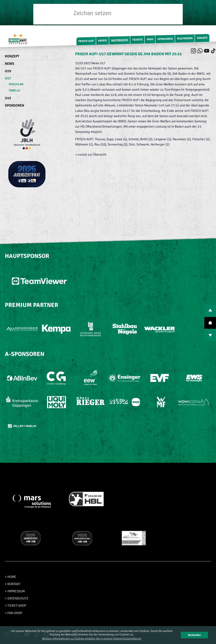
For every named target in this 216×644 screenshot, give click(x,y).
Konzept (12, 56)
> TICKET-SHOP (15, 606)
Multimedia (185, 38)
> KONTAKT (13, 584)
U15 (8, 98)
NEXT (210, 335)
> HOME (11, 577)
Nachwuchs (120, 40)
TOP (210, 323)
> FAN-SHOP (13, 613)
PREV (210, 310)
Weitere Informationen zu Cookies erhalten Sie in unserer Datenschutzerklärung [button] (92, 639)
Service (202, 38)
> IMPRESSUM (15, 591)
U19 (8, 71)
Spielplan (16, 84)
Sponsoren (165, 39)
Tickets (137, 40)
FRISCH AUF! (86, 41)
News (10, 64)
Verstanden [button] (194, 635)
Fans (150, 39)
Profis (102, 41)
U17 (8, 78)
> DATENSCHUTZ (17, 598)
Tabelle (14, 90)
